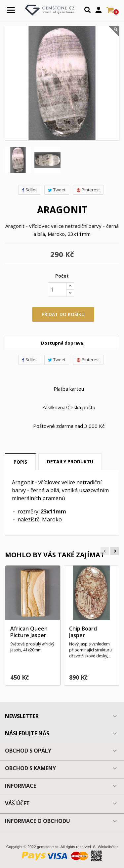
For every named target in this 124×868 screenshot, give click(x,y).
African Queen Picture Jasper (29, 632)
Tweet (57, 190)
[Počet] (57, 290)
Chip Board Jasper (83, 632)
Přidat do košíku (63, 314)
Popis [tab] (20, 462)
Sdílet (29, 190)
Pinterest (88, 190)
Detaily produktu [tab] (70, 462)
